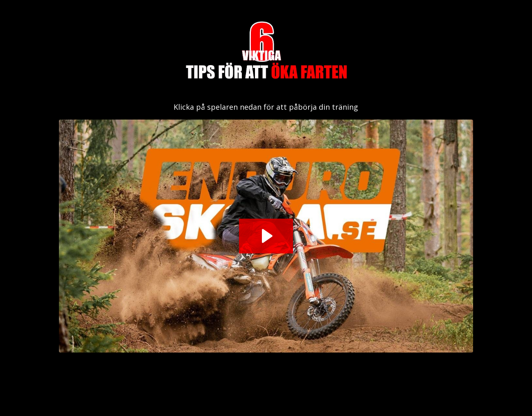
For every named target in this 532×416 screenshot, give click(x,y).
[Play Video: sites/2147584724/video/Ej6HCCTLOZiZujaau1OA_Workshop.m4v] (266, 236)
